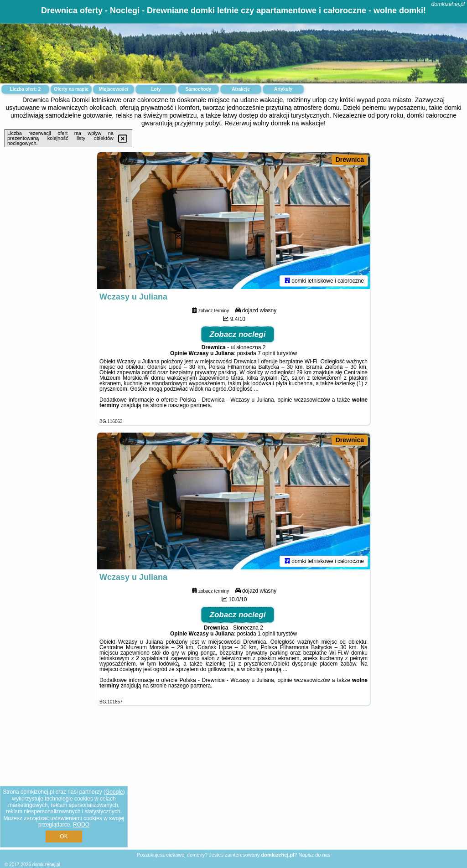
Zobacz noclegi (238, 334)
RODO (81, 825)
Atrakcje (241, 89)
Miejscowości (114, 89)
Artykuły (283, 89)
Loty (156, 89)
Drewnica (350, 160)
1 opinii (266, 634)
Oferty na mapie (71, 89)
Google (114, 792)
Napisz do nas (314, 855)
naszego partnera (189, 405)
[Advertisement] (233, 785)
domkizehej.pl (448, 4)
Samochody (199, 89)
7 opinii (266, 353)
